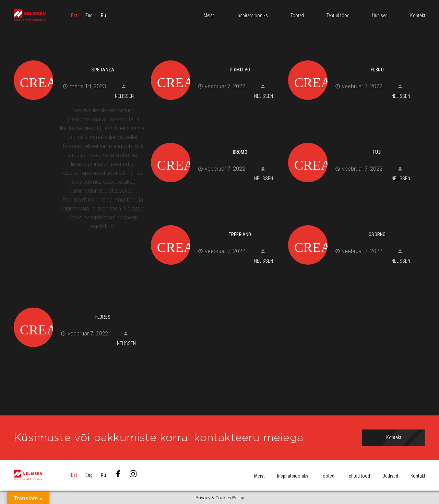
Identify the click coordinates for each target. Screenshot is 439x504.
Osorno (377, 234)
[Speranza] (80, 59)
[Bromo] (217, 142)
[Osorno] (354, 224)
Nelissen (124, 96)
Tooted (328, 476)
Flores (103, 317)
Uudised (390, 476)
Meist (259, 476)
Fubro (377, 70)
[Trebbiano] (217, 224)
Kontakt (418, 476)
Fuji (377, 152)
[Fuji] (354, 142)
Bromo (240, 152)
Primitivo (240, 70)
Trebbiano (240, 234)
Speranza (103, 70)
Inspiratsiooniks (293, 476)
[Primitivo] (217, 59)
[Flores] (80, 307)
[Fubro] (354, 59)
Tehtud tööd (358, 476)
